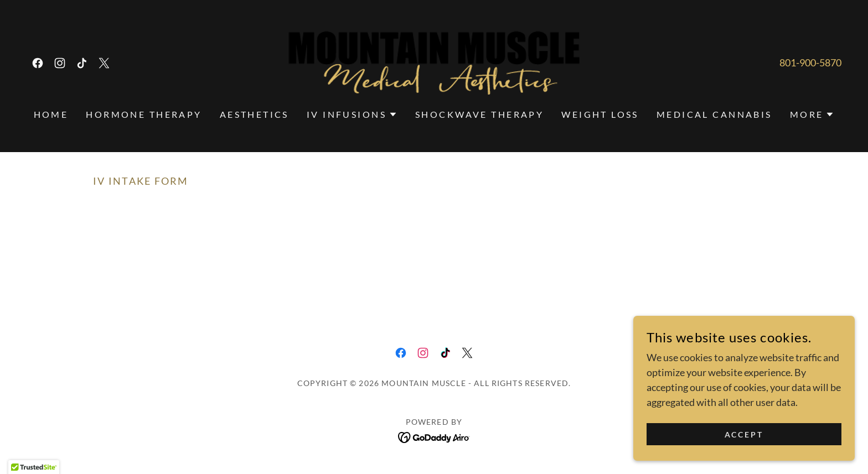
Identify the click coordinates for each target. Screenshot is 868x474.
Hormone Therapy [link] (144, 114)
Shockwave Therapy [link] (479, 114)
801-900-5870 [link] (810, 62)
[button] (352, 114)
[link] (38, 63)
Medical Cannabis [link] (714, 114)
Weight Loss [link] (600, 114)
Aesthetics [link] (254, 114)
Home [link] (51, 114)
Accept (744, 434)
